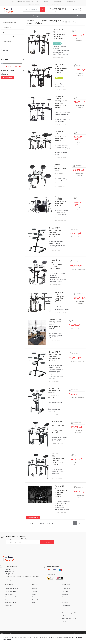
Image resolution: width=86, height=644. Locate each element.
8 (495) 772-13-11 (10, 569)
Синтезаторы (27, 16)
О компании (66, 589)
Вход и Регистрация (51, 5)
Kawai (34, 597)
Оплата (65, 597)
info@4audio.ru (10, 574)
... (77, 16)
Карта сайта (57, 2)
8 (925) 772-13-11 (10, 572)
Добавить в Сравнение (78, 237)
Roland (5, 74)
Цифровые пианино (10, 16)
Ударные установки (44, 16)
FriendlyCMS (9, 634)
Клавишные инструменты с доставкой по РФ (24, 2)
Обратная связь (71, 2)
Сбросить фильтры (8, 78)
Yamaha (35, 591)
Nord (34, 603)
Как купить (66, 591)
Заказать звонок (33, 5)
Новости (46, 2)
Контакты (65, 603)
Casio (34, 594)
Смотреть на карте (12, 580)
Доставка (65, 594)
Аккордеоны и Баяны (65, 16)
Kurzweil (35, 600)
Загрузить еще (33, 517)
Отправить (47, 542)
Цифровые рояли (11, 591)
